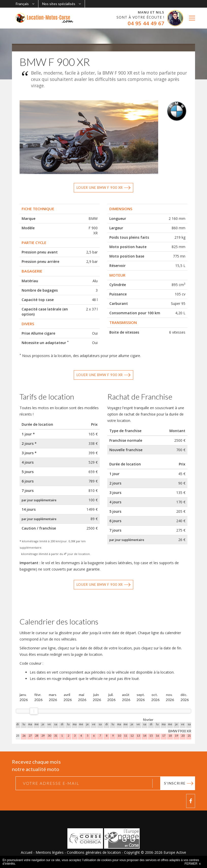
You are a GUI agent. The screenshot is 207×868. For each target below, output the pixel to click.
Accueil (27, 852)
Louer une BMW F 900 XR (100, 188)
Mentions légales (50, 852)
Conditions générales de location (94, 852)
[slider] (34, 711)
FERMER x (193, 864)
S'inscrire (175, 783)
